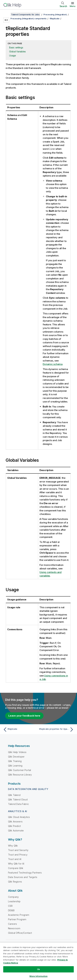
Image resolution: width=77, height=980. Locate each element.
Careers (12, 924)
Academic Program (19, 915)
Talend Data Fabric (18, 804)
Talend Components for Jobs (25, 14)
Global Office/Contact (20, 933)
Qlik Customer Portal (19, 770)
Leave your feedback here (24, 715)
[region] (38, 961)
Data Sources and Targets (23, 877)
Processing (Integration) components (28, 18)
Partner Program (17, 919)
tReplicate (55, 18)
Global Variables (17, 51)
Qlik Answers (15, 821)
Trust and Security (18, 850)
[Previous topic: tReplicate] (20, 729)
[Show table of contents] (6, 14)
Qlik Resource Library (20, 774)
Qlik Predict (14, 826)
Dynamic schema (53, 364)
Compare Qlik (16, 868)
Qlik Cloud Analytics (19, 817)
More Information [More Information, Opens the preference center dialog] (38, 976)
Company (13, 897)
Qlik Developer (16, 756)
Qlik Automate (16, 830)
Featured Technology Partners (25, 872)
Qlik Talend (14, 795)
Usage (13, 56)
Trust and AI (15, 859)
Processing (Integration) (55, 14)
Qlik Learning (15, 765)
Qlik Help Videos (17, 752)
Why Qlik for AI (16, 863)
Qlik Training (15, 761)
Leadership (14, 901)
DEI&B (11, 910)
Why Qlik (13, 845)
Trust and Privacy (18, 854)
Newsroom (14, 928)
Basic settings (16, 47)
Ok (38, 969)
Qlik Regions (15, 881)
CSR (10, 906)
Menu (73, 6)
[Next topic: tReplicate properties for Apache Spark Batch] (57, 729)
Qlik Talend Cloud (18, 799)
